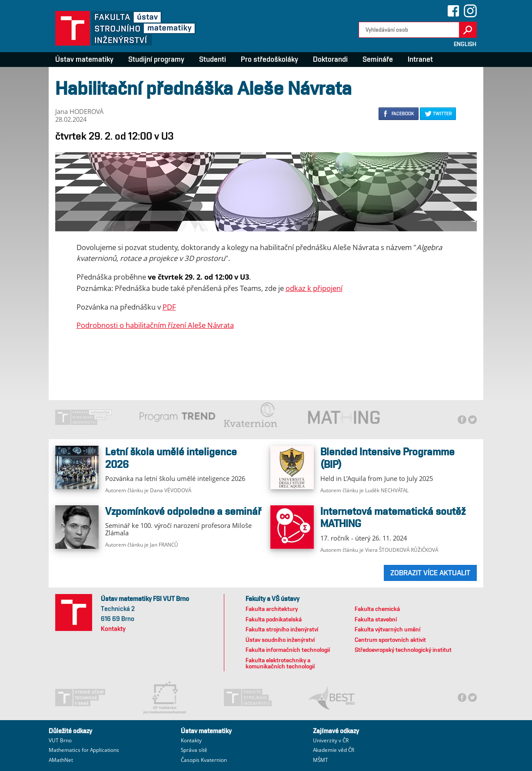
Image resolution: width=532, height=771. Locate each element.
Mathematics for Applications (84, 750)
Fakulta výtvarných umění (387, 629)
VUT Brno (60, 740)
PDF (169, 307)
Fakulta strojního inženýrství (282, 629)
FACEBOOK (403, 113)
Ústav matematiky (84, 59)
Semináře (378, 59)
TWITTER (442, 113)
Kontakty (113, 629)
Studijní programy (156, 59)
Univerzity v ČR (331, 740)
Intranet (420, 59)
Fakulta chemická (377, 609)
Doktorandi (330, 59)
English (465, 44)
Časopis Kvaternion (204, 760)
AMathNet (61, 760)
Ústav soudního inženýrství (280, 640)
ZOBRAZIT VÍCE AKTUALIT (430, 573)
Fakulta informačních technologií (288, 650)
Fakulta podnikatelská (274, 619)
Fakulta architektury (272, 609)
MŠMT (321, 760)
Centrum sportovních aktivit (390, 640)
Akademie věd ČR (334, 750)
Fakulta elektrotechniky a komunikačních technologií (280, 663)
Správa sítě (194, 750)
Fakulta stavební (376, 619)
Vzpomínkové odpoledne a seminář (183, 511)
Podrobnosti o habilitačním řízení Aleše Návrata (155, 325)
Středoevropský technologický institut (403, 650)
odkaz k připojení (314, 288)
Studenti (213, 59)
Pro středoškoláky (269, 59)
